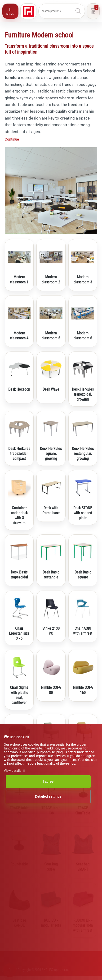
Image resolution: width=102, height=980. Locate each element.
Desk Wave (51, 389)
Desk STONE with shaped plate (83, 513)
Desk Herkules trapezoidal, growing (83, 394)
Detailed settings (48, 796)
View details (15, 771)
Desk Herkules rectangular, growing (83, 454)
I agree (48, 781)
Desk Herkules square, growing (51, 454)
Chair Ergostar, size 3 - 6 (19, 633)
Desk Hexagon (19, 389)
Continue (12, 139)
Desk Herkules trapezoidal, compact (19, 454)
